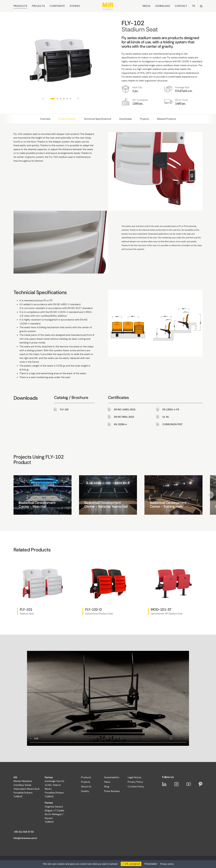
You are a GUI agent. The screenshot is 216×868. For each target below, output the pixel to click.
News (107, 782)
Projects (144, 119)
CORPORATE (57, 6)
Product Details (67, 119)
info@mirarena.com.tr (25, 838)
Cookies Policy (136, 786)
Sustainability (112, 777)
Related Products (167, 119)
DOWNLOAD (163, 6)
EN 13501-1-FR (171, 409)
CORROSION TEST (172, 424)
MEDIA (147, 6)
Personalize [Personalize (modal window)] (151, 864)
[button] (44, 99)
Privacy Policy (135, 782)
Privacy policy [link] (167, 864)
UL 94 (166, 417)
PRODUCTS (20, 6)
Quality (85, 791)
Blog (107, 786)
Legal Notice (134, 777)
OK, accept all (131, 864)
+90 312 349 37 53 (24, 832)
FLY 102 (64, 409)
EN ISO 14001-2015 (125, 409)
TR (193, 6)
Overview (45, 119)
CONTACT (181, 6)
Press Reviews (112, 791)
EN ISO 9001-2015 (124, 417)
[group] (43, 495)
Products (86, 777)
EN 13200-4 (120, 424)
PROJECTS (38, 6)
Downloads (125, 119)
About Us (86, 786)
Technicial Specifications (97, 119)
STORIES (75, 6)
